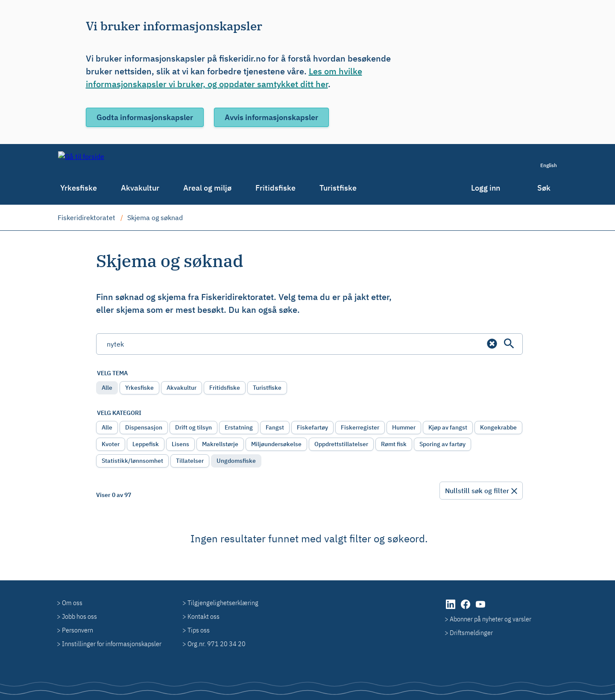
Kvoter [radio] (111, 444)
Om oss (72, 603)
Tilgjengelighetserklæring (223, 603)
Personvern (78, 630)
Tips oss (199, 630)
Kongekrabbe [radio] (498, 427)
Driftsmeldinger (471, 632)
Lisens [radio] (180, 444)
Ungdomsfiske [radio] (236, 461)
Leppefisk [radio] (146, 444)
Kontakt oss (204, 616)
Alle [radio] (107, 388)
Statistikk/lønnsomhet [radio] (132, 461)
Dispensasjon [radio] (144, 427)
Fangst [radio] (275, 427)
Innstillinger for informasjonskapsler (112, 644)
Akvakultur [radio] (182, 388)
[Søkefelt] (309, 344)
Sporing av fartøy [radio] (442, 444)
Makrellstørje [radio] (220, 444)
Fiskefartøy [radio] (312, 427)
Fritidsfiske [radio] (225, 388)
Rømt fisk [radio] (394, 444)
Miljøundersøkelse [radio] (276, 444)
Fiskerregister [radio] (360, 427)
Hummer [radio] (404, 427)
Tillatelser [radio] (190, 461)
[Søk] (509, 344)
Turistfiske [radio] (267, 388)
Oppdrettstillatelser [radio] (341, 444)
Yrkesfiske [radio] (139, 388)
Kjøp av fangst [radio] (448, 427)
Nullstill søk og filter (477, 491)
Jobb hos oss (79, 616)
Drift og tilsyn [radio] (193, 427)
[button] (492, 344)
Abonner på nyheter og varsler (491, 619)
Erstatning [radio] (239, 427)
